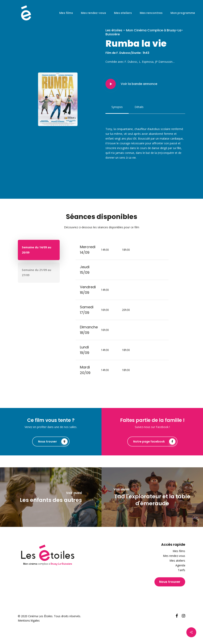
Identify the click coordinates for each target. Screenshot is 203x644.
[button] (117, 107)
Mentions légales (29, 620)
